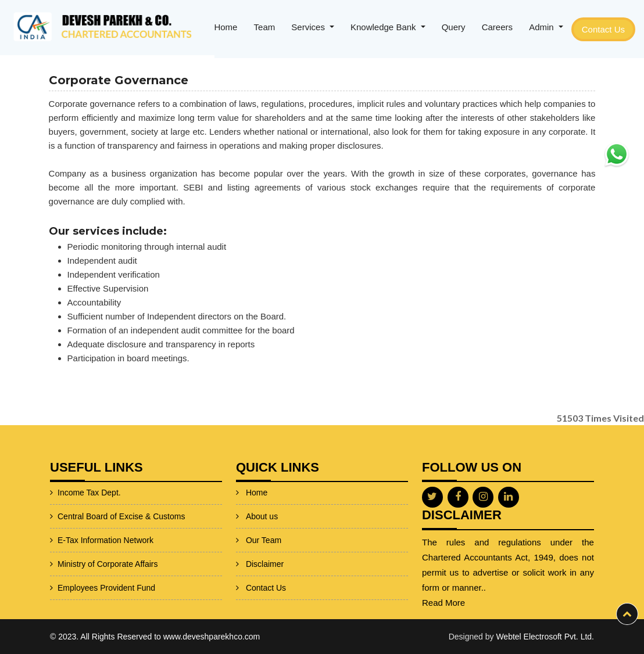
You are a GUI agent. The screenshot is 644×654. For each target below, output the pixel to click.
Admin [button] (543, 27)
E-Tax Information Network (77, 540)
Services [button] (309, 27)
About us (262, 497)
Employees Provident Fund (78, 588)
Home (226, 27)
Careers (497, 27)
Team (265, 27)
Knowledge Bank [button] (384, 27)
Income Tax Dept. (61, 493)
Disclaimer (265, 545)
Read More (471, 603)
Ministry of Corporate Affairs (79, 564)
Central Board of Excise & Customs (93, 516)
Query (454, 27)
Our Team (264, 521)
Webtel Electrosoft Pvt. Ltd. (545, 637)
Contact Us (603, 29)
